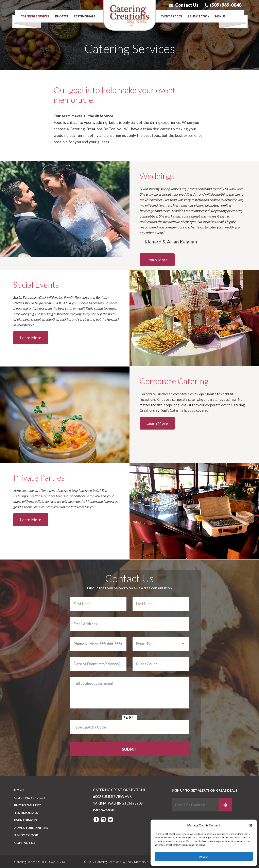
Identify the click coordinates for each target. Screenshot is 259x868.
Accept (204, 856)
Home (19, 790)
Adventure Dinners (31, 828)
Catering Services (35, 16)
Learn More (157, 260)
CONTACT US (25, 843)
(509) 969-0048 (223, 5)
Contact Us (184, 5)
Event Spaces (171, 16)
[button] (251, 825)
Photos (62, 16)
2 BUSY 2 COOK (198, 16)
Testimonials (85, 16)
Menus (220, 16)
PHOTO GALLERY (28, 805)
